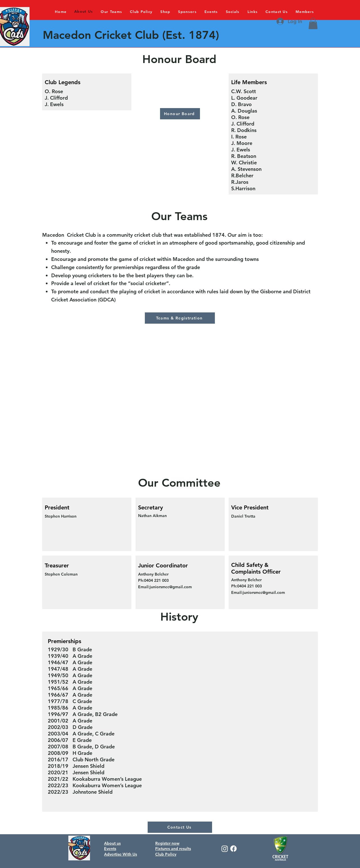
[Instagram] (225, 849)
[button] (313, 24)
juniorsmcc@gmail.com (171, 587)
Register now (167, 843)
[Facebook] (233, 849)
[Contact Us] (180, 827)
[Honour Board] (180, 114)
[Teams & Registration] (180, 318)
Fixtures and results (173, 849)
